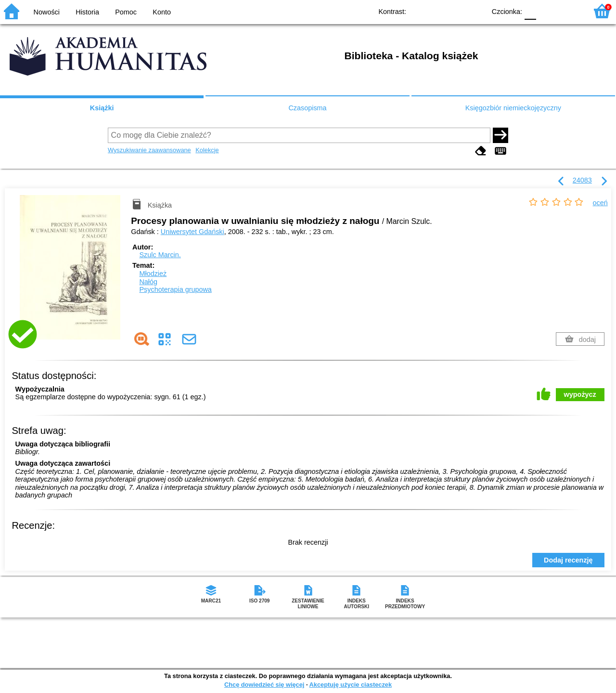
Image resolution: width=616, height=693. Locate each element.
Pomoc (126, 12)
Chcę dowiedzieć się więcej (264, 685)
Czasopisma (307, 108)
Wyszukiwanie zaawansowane (149, 150)
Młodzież (153, 274)
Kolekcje (207, 150)
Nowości (47, 12)
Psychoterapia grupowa (175, 289)
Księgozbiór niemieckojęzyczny (513, 108)
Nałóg (148, 282)
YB (456, 11)
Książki (102, 108)
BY (475, 11)
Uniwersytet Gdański (192, 232)
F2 (569, 11)
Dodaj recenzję (568, 560)
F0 (530, 11)
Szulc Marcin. (160, 255)
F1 (547, 11)
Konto (162, 12)
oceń (600, 203)
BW (436, 11)
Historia (87, 12)
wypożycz (580, 394)
